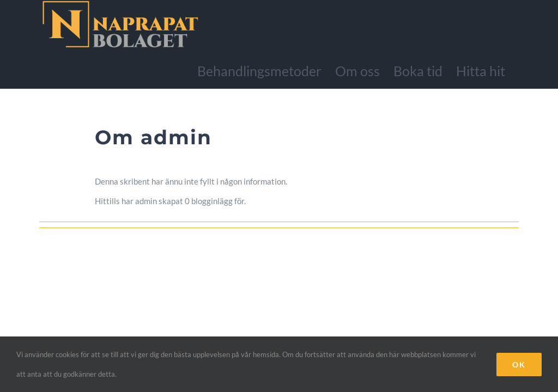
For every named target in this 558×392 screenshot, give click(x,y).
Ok (519, 365)
